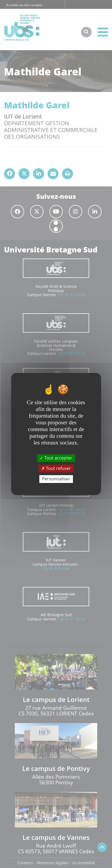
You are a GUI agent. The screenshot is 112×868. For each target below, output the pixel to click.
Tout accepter (56, 458)
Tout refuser (56, 468)
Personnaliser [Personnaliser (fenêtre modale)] (56, 479)
